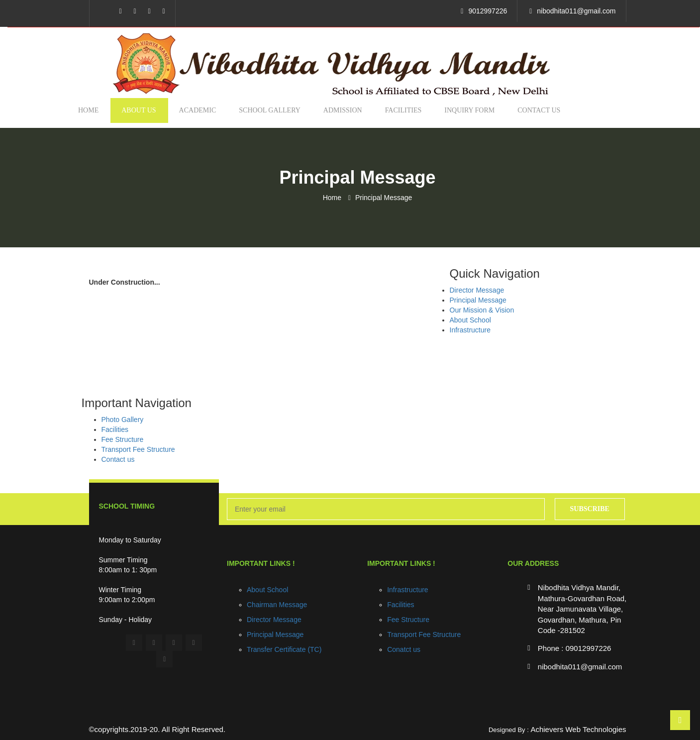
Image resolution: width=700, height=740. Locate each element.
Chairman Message (277, 605)
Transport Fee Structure (138, 449)
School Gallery (270, 110)
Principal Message (384, 198)
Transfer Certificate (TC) (284, 649)
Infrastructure (470, 330)
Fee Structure (123, 439)
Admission (343, 110)
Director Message (477, 290)
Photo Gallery (123, 420)
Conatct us (404, 649)
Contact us (539, 110)
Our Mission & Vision (482, 310)
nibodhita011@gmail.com (576, 11)
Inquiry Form (469, 110)
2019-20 (144, 729)
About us (139, 110)
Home (88, 110)
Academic (198, 110)
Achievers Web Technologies (578, 729)
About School (470, 320)
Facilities (403, 110)
